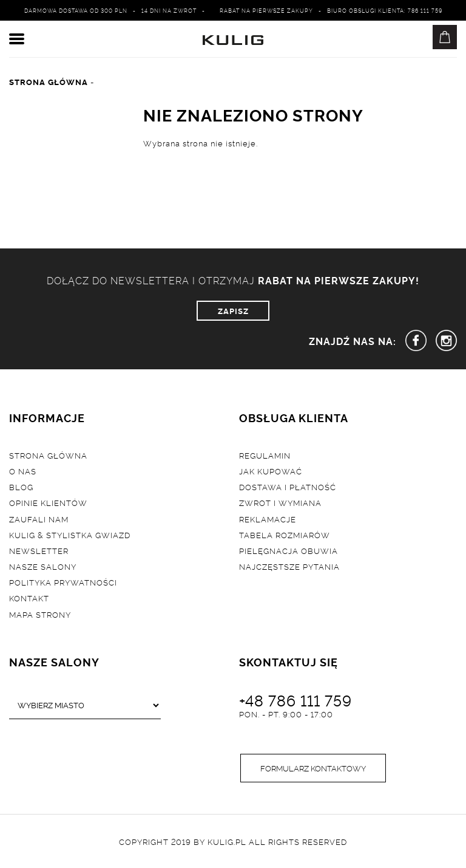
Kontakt (29, 598)
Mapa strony (40, 614)
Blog (21, 487)
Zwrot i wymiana (280, 502)
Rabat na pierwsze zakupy (266, 10)
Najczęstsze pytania (289, 566)
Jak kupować (271, 471)
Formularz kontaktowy (313, 768)
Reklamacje (268, 519)
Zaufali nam (39, 519)
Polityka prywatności (63, 582)
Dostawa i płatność (288, 487)
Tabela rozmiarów (285, 535)
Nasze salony (43, 566)
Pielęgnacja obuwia (289, 550)
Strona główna (48, 455)
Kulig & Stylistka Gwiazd (70, 535)
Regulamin (265, 455)
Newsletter (39, 550)
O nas (23, 471)
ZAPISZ (233, 310)
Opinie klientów (48, 502)
